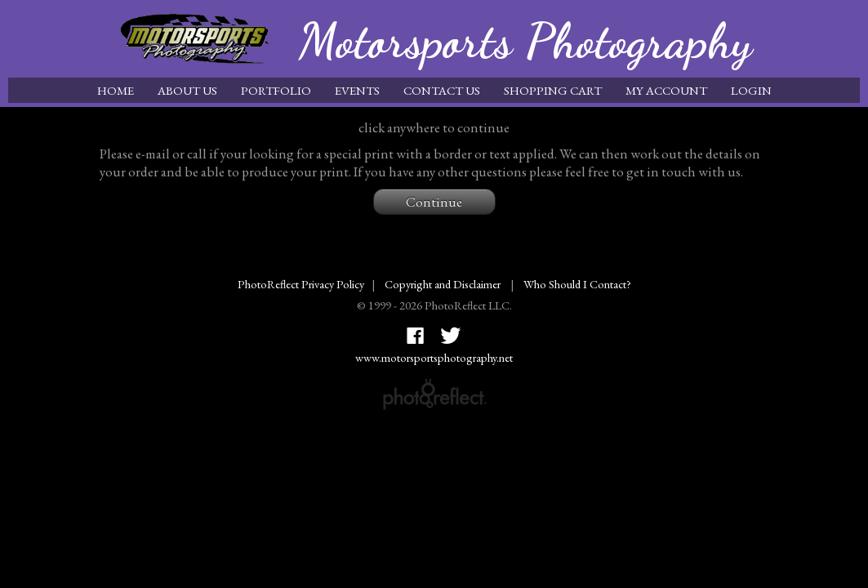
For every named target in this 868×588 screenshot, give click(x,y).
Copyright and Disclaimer (444, 284)
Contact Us (442, 90)
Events (357, 90)
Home (116, 90)
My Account (666, 90)
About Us (187, 90)
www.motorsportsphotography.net (434, 357)
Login (751, 90)
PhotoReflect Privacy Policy (301, 284)
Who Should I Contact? (577, 284)
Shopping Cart (553, 90)
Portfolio (276, 90)
